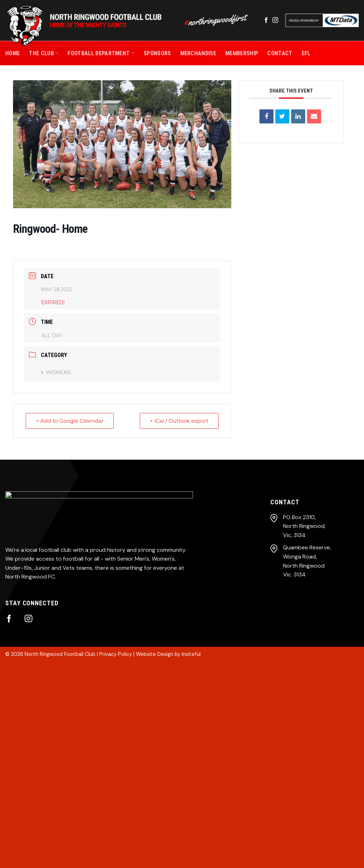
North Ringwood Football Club (60, 654)
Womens (56, 372)
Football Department (101, 53)
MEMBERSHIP (242, 53)
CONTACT (280, 53)
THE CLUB (44, 53)
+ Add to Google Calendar (70, 421)
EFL (306, 53)
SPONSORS (157, 53)
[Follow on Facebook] (266, 20)
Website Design (155, 654)
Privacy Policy (116, 654)
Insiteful (191, 654)
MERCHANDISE (198, 53)
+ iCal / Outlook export (179, 421)
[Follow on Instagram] (275, 20)
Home (12, 53)
